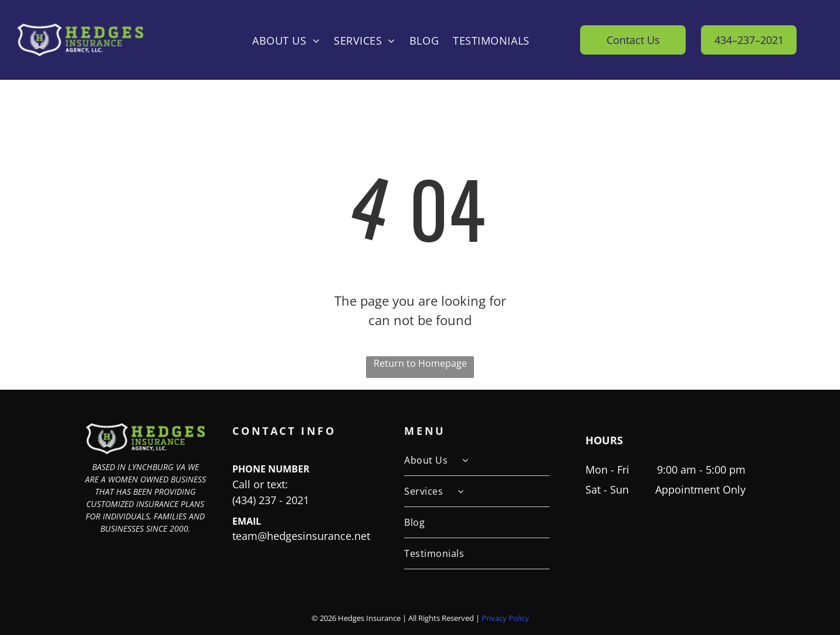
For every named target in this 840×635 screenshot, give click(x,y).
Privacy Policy (505, 618)
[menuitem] (286, 40)
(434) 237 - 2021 (271, 500)
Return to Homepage (420, 363)
